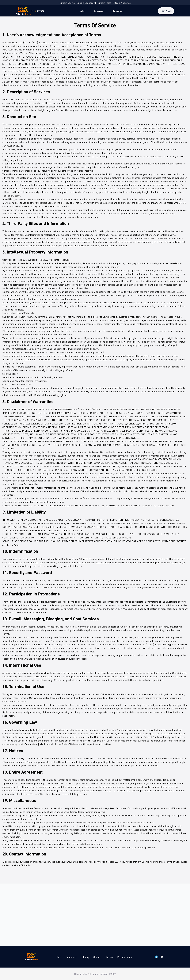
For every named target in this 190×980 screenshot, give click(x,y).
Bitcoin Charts (67, 3)
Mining (85, 957)
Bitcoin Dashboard (86, 3)
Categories (117, 11)
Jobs (82, 11)
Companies (98, 11)
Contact (97, 957)
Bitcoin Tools (104, 3)
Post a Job (166, 11)
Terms (109, 957)
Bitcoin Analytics (122, 3)
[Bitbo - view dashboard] (39, 11)
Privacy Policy (125, 957)
